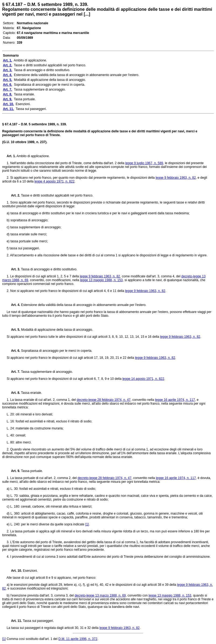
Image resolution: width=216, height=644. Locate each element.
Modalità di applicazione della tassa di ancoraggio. (57, 330)
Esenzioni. (30, 571)
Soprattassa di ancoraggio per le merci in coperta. (56, 351)
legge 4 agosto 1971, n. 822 (54, 181)
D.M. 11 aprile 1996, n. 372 (78, 639)
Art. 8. (13, 393)
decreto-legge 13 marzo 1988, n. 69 (100, 595)
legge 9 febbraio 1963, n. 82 (176, 178)
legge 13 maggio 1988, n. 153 (102, 280)
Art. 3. (13, 269)
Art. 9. (13, 471)
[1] (87, 524)
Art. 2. (13, 195)
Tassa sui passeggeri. (38, 621)
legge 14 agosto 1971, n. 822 (143, 379)
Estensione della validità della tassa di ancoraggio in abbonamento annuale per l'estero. (83, 305)
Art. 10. (14, 571)
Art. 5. (13, 330)
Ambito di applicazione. (33, 156)
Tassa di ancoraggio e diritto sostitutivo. (49, 269)
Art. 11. (14, 621)
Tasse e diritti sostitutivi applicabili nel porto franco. (57, 195)
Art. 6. (13, 351)
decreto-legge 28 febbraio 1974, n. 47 (104, 400)
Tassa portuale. (32, 471)
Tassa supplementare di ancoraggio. (47, 372)
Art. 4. (13, 305)
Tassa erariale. (31, 393)
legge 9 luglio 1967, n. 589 (144, 163)
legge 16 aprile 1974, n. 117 (175, 400)
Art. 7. (13, 372)
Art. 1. (11, 156)
